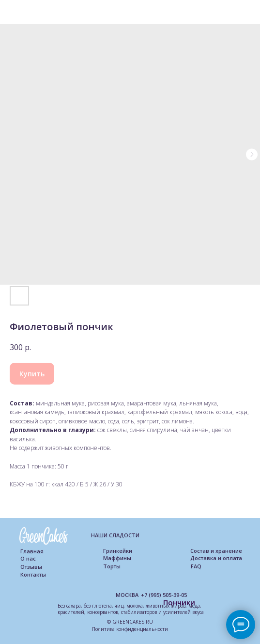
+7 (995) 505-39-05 (164, 595)
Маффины (117, 558)
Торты (112, 566)
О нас (28, 558)
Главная (32, 551)
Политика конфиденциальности (130, 629)
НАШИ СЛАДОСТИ (115, 535)
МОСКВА (127, 595)
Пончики (179, 602)
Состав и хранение (216, 551)
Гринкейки (118, 551)
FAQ (196, 566)
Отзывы (31, 567)
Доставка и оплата (216, 558)
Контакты (33, 574)
